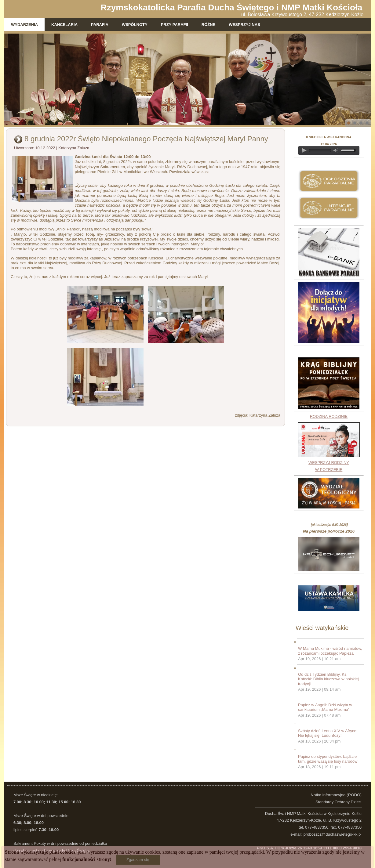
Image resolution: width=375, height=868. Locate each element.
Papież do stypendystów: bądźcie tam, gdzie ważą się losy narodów (328, 759)
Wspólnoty (135, 25)
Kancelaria (64, 25)
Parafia (100, 25)
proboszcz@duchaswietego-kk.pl (333, 834)
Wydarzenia (24, 25)
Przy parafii (175, 25)
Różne (209, 25)
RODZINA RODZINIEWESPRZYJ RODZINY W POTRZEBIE (329, 443)
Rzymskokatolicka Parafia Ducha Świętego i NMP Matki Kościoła (232, 7)
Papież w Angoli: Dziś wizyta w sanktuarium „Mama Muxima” (325, 707)
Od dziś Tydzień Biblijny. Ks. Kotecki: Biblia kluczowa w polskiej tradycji (328, 679)
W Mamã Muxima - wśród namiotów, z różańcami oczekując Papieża (330, 651)
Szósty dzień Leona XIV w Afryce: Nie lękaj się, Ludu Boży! (328, 733)
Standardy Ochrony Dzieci (339, 802)
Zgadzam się (138, 860)
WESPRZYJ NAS (244, 25)
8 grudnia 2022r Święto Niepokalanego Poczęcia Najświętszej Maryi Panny (146, 139)
